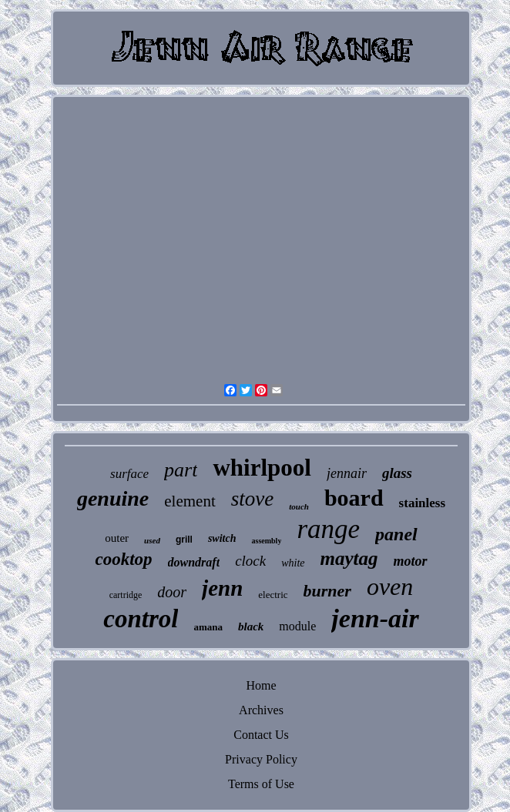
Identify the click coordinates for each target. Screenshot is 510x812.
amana (208, 627)
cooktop (123, 559)
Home (261, 685)
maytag (349, 558)
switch (222, 538)
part (181, 470)
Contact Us (261, 735)
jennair (347, 473)
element (190, 501)
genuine (113, 498)
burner (327, 591)
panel (396, 534)
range (328, 529)
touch (299, 506)
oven (390, 586)
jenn (222, 588)
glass (397, 473)
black (251, 627)
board (354, 498)
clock (250, 561)
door (172, 592)
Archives (261, 710)
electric (273, 595)
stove (252, 499)
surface (129, 474)
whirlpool (262, 468)
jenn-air (375, 618)
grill (184, 540)
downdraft (194, 562)
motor (411, 561)
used (152, 540)
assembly (266, 541)
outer (117, 538)
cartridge (126, 595)
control (141, 619)
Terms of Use (261, 784)
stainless (422, 503)
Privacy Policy (261, 759)
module (297, 626)
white (293, 563)
